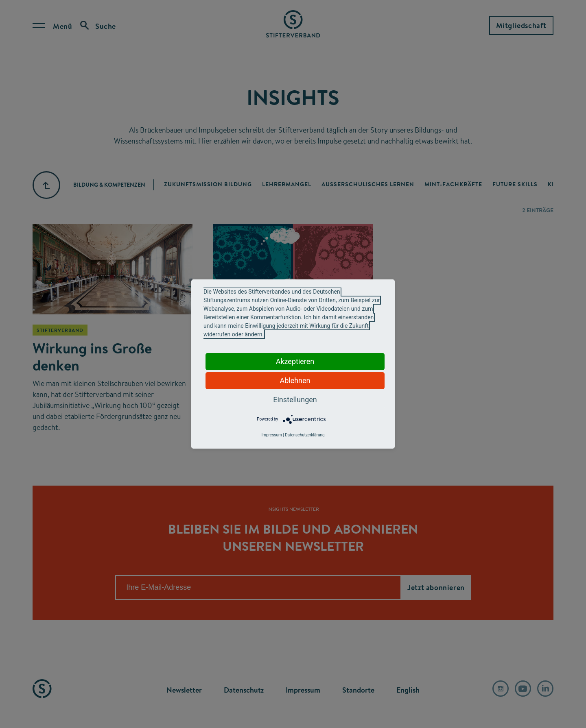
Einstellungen (295, 400)
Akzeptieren (295, 361)
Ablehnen (295, 380)
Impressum (271, 435)
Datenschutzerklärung (305, 435)
